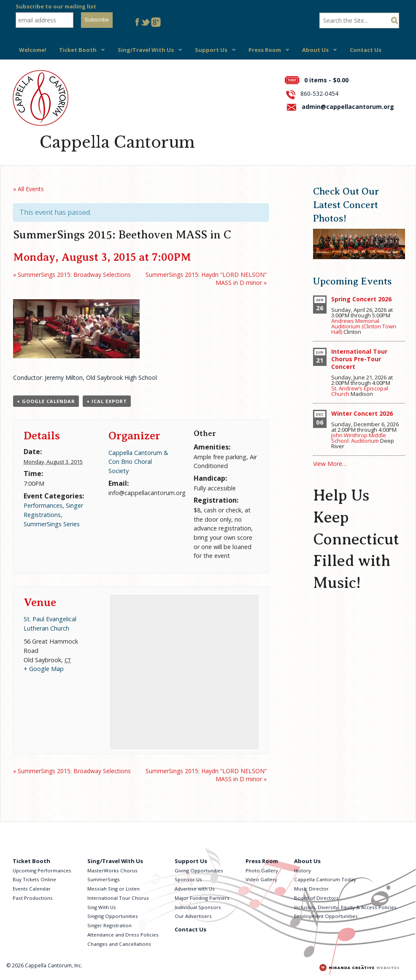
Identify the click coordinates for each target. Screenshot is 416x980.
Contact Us (366, 50)
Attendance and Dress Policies (123, 935)
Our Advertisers (193, 916)
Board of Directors (316, 898)
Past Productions (33, 898)
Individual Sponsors (198, 907)
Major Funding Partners (202, 898)
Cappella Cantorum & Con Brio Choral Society (138, 462)
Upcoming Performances (42, 870)
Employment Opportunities (326, 916)
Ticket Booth (78, 50)
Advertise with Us (195, 889)
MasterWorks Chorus (112, 870)
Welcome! (33, 50)
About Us (315, 50)
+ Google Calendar (46, 401)
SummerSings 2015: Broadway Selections (72, 275)
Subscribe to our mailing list (56, 6)
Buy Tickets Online (34, 879)
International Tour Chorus (118, 898)
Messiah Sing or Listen (113, 889)
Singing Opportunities (113, 916)
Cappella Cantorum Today (325, 879)
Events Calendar (32, 889)
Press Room (265, 50)
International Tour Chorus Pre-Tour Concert (359, 359)
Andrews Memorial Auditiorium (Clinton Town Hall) (364, 326)
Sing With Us (102, 907)
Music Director (311, 889)
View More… (330, 464)
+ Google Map (44, 669)
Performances (43, 505)
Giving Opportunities (199, 870)
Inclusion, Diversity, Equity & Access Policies (345, 907)
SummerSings (104, 879)
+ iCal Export (107, 401)
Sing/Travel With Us (146, 50)
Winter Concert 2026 (362, 413)
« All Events (28, 189)
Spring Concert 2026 (361, 299)
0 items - (326, 80)
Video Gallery (261, 879)
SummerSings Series (52, 524)
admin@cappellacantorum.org (348, 107)
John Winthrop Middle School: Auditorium (359, 438)
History (303, 870)
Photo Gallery (262, 870)
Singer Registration (109, 925)
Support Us (211, 50)
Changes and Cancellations (119, 944)
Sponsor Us (188, 879)
